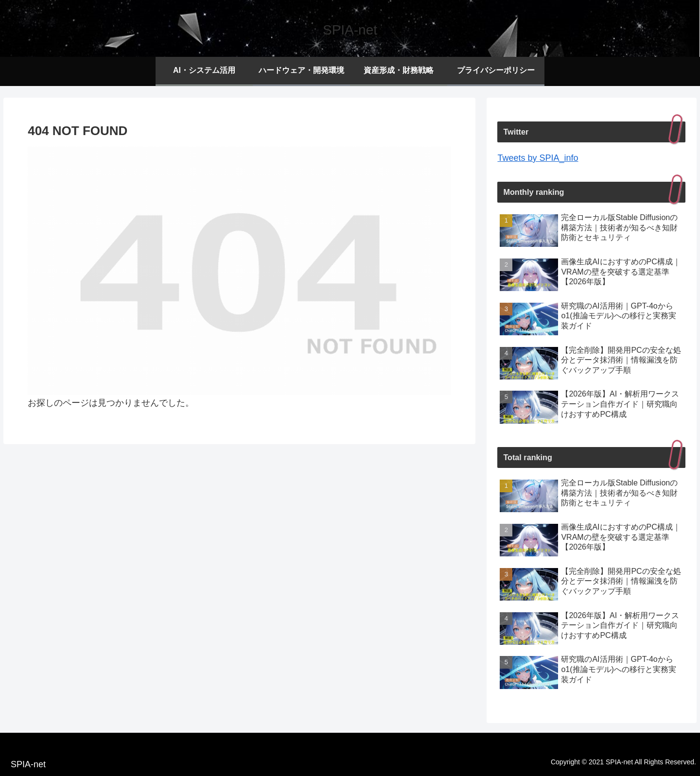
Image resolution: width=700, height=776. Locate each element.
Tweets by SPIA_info (538, 158)
